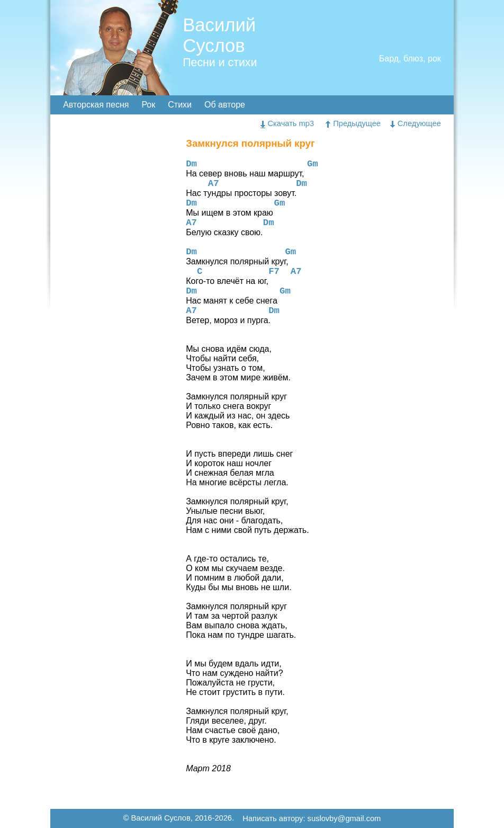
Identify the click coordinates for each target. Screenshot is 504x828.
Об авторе (225, 105)
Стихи (180, 105)
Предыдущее (353, 123)
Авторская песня (96, 105)
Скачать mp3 (287, 123)
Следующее (416, 123)
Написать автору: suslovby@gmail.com (312, 819)
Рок (148, 105)
